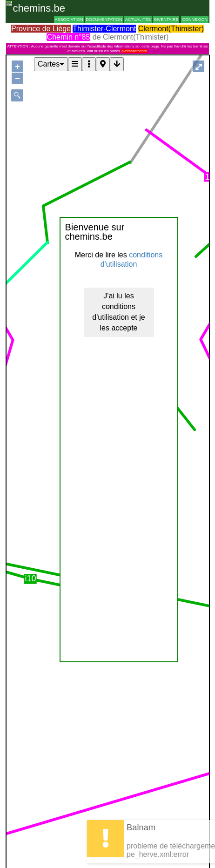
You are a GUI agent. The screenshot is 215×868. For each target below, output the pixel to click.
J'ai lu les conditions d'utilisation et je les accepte (118, 312)
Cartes (51, 64)
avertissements (134, 51)
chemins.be (39, 8)
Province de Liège (41, 29)
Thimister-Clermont (104, 29)
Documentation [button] (104, 20)
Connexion (195, 20)
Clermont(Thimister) (171, 29)
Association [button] (69, 20)
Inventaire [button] (166, 20)
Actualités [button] (138, 20)
